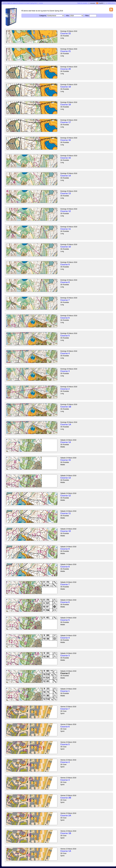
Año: (68, 16)
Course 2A (66, 816)
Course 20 (66, 69)
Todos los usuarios (82, 3)
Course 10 (66, 247)
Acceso (41, 3)
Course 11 (66, 229)
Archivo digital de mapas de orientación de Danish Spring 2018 (20, 3)
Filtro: (87, 16)
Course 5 (65, 336)
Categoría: (43, 16)
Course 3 (65, 371)
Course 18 (66, 105)
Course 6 (65, 318)
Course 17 (66, 122)
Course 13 (66, 193)
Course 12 (66, 211)
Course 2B (66, 798)
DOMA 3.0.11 (111, 3)
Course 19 (66, 87)
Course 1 (65, 691)
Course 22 (66, 33)
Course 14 (66, 176)
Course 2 (65, 389)
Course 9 (65, 265)
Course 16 (66, 140)
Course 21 (66, 51)
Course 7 (65, 300)
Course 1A (66, 424)
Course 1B (66, 407)
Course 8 (65, 282)
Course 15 (66, 158)
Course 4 (65, 353)
